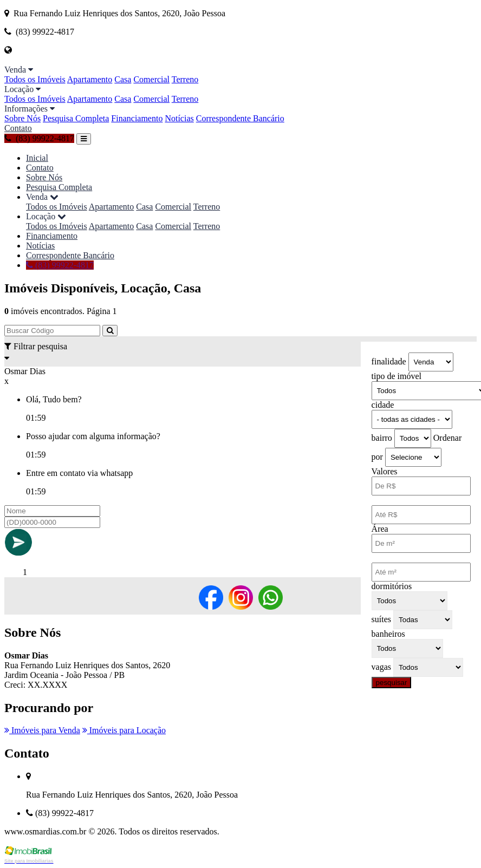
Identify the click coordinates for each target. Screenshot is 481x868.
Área (380, 529)
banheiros (388, 634)
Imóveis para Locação (124, 730)
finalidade (389, 361)
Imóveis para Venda (42, 730)
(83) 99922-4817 (39, 138)
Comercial (151, 79)
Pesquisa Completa (76, 118)
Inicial (37, 158)
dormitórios (392, 586)
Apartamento (90, 79)
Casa (123, 79)
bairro (382, 438)
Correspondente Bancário (240, 118)
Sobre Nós (22, 118)
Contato (18, 128)
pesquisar (392, 683)
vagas (381, 667)
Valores (385, 471)
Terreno (185, 79)
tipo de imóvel (396, 376)
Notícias (179, 118)
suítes (381, 619)
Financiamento (137, 118)
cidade (383, 405)
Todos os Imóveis (35, 79)
